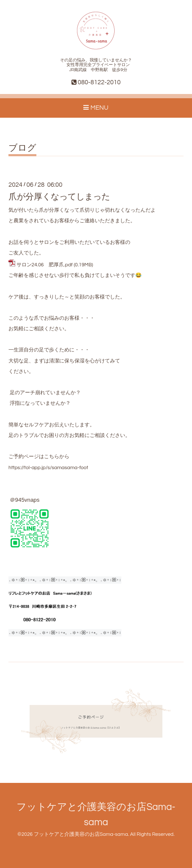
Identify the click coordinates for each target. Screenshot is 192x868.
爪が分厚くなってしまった (59, 197)
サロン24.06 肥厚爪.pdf (45, 265)
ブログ (22, 148)
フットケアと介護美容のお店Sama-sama (81, 834)
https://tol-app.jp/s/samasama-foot (48, 468)
